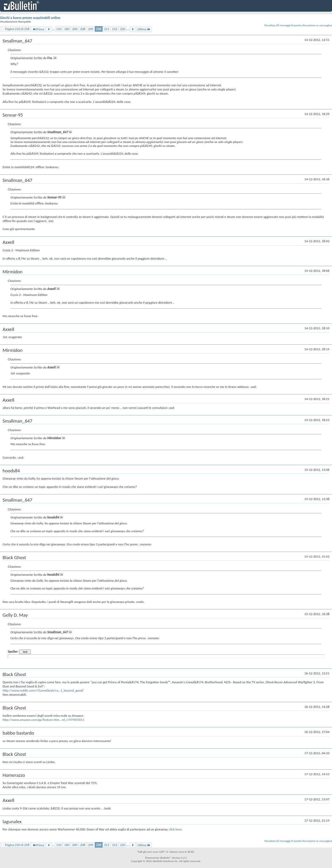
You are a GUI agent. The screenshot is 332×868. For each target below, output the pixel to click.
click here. (176, 829)
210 (99, 29)
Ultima (144, 29)
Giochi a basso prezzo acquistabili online (30, 18)
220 (123, 29)
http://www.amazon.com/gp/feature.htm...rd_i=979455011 (43, 720)
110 (59, 29)
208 (83, 29)
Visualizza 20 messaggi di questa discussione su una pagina (298, 25)
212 (115, 29)
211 (107, 29)
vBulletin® (165, 858)
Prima (38, 29)
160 (67, 29)
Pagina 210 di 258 (17, 29)
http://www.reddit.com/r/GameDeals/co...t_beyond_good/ (43, 690)
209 (91, 29)
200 (75, 29)
